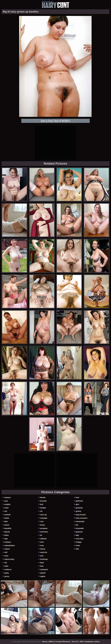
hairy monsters (82, 518)
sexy (42, 546)
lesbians (8, 542)
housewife (80, 528)
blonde (43, 498)
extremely (44, 532)
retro (42, 542)
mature (7, 549)
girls (77, 504)
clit (41, 511)
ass (6, 511)
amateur (8, 498)
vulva (78, 546)
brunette (43, 501)
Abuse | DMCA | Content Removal (56, 642)
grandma (79, 508)
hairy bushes (81, 515)
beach (7, 525)
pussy (7, 576)
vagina (43, 576)
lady (77, 535)
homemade (80, 522)
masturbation (10, 546)
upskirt (43, 573)
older (6, 566)
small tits (44, 552)
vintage (79, 542)
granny (78, 511)
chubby (43, 508)
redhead (43, 539)
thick (42, 563)
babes (7, 518)
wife (77, 549)
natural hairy (9, 559)
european (44, 528)
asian (6, 508)
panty (7, 573)
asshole (7, 515)
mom (6, 556)
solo (42, 556)
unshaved (44, 570)
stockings (44, 559)
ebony (42, 525)
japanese (79, 532)
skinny (43, 549)
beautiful (8, 528)
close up (43, 515)
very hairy (80, 539)
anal (6, 501)
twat (42, 566)
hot (77, 525)
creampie (44, 518)
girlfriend (79, 501)
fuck (77, 498)
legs (6, 539)
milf (6, 552)
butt (42, 504)
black (6, 535)
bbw (6, 522)
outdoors (8, 570)
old (6, 563)
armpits (7, 504)
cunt (42, 522)
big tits (7, 532)
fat (41, 535)
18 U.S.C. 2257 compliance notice (86, 642)
